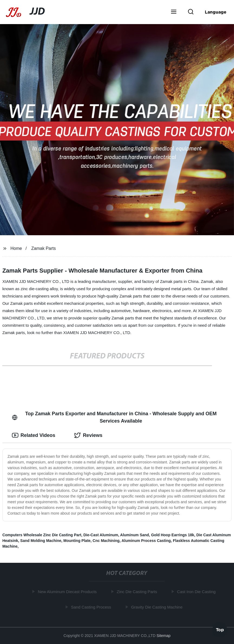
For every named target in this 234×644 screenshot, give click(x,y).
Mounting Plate (77, 541)
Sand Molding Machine (41, 541)
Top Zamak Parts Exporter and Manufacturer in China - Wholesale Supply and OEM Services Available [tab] (114, 417)
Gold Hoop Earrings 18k (172, 535)
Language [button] (216, 12)
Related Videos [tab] (34, 435)
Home (16, 248)
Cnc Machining (106, 541)
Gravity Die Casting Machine (157, 607)
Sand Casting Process (91, 607)
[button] (174, 12)
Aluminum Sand (135, 535)
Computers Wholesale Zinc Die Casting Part (42, 535)
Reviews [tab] (88, 435)
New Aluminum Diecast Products (68, 592)
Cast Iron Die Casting (197, 592)
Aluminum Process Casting (146, 541)
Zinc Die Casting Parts (137, 592)
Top (220, 629)
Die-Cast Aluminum (101, 535)
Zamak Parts (44, 248)
